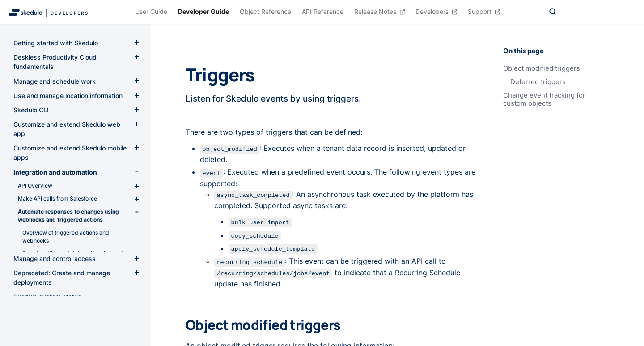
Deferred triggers (538, 82)
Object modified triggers (542, 68)
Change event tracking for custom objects (544, 99)
